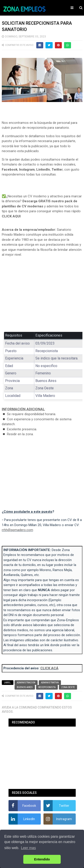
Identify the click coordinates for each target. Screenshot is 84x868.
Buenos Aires (25, 687)
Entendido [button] (42, 859)
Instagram (27, 170)
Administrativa (50, 683)
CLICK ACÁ (49, 668)
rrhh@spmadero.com (17, 530)
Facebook (10, 170)
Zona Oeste (68, 687)
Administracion (26, 683)
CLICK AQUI (11, 216)
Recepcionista (47, 687)
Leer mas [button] (29, 848)
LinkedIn (43, 170)
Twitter (57, 170)
